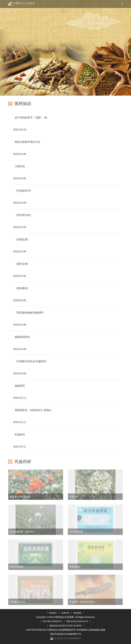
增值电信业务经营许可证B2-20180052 (65, 626)
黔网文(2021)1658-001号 (77, 621)
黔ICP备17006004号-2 (53, 621)
